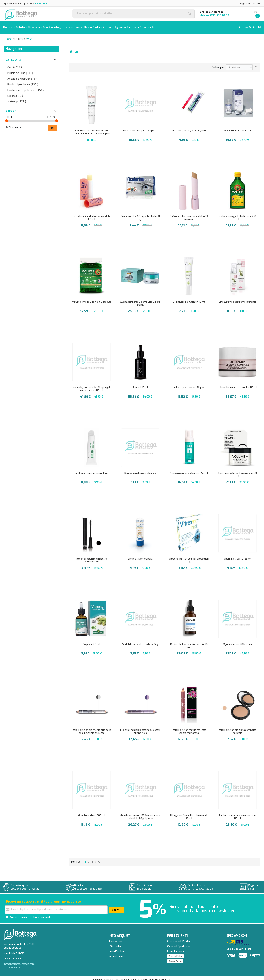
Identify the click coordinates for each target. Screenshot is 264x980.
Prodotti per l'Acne (23, 82)
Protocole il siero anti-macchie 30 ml (189, 643)
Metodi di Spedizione (179, 943)
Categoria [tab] (13, 57)
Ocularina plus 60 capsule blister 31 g (140, 215)
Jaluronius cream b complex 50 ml (238, 385)
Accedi (257, 4)
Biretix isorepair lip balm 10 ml (92, 470)
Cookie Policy (175, 958)
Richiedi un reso (117, 953)
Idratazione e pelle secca (26, 87)
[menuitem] (11, 26)
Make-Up (17, 99)
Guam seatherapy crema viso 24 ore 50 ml (140, 300)
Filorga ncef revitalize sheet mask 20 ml (189, 814)
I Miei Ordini (115, 943)
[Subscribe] (116, 907)
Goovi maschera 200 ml (92, 813)
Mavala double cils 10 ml (237, 128)
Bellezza (20, 36)
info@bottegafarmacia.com (19, 961)
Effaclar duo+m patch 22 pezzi (140, 128)
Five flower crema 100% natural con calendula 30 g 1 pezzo (140, 814)
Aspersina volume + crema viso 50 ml (237, 472)
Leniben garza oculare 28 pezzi (189, 385)
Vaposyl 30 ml (92, 641)
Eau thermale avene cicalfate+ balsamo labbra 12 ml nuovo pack (92, 129)
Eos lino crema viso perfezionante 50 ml (237, 814)
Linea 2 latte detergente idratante (238, 299)
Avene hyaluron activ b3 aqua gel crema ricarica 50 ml (92, 386)
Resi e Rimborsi (176, 948)
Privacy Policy (176, 953)
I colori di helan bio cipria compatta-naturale (237, 728)
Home (9, 36)
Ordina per (218, 65)
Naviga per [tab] (14, 46)
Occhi (15, 65)
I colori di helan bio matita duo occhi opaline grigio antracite (92, 728)
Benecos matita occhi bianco (140, 470)
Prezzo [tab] (11, 108)
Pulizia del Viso (20, 70)
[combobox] (133, 13)
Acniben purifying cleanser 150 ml (189, 470)
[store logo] (21, 14)
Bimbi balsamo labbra (140, 556)
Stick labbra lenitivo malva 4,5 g (140, 641)
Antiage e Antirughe (22, 76)
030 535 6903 (220, 15)
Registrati (245, 4)
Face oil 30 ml (140, 385)
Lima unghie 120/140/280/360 (189, 128)
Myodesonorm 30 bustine (237, 641)
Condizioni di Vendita (179, 938)
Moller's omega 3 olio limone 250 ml (238, 215)
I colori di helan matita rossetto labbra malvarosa (189, 728)
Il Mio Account (117, 938)
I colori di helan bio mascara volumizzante (91, 557)
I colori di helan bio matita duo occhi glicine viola (140, 728)
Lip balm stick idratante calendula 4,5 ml (91, 215)
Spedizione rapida (26, 4)
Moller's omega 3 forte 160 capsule (92, 299)
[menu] (132, 26)
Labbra (15, 93)
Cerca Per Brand (117, 948)
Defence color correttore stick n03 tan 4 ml (189, 215)
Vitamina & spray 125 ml (238, 556)
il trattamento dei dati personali (34, 914)
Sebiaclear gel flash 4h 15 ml (189, 299)
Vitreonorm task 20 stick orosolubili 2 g (189, 557)
